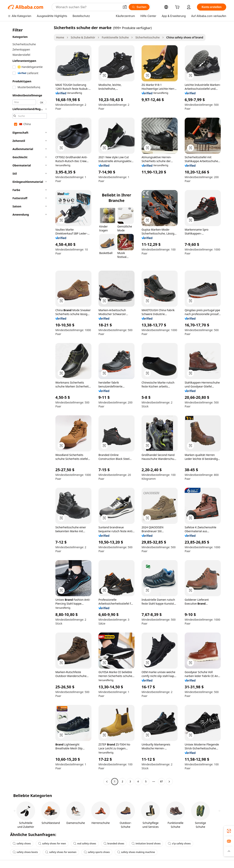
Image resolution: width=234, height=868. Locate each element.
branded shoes (114, 844)
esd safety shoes (85, 844)
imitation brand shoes (146, 844)
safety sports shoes (97, 852)
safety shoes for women (61, 852)
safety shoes (22, 844)
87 (161, 781)
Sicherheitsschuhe (147, 37)
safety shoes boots (25, 852)
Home (60, 37)
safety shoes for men (52, 844)
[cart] (178, 8)
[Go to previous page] (107, 782)
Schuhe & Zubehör (83, 37)
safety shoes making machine (136, 852)
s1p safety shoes (179, 844)
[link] (229, 831)
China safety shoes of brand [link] (185, 37)
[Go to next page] (169, 782)
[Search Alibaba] (88, 7)
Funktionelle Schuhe (115, 37)
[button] (125, 7)
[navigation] (30, 405)
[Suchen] (139, 7)
